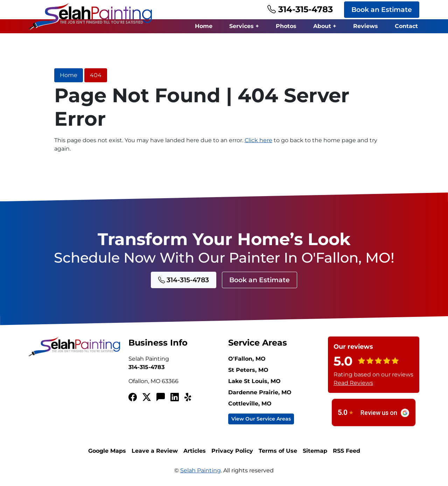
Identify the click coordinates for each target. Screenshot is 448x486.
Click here (258, 140)
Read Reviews (353, 383)
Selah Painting (201, 470)
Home (204, 26)
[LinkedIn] (175, 397)
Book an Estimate (382, 9)
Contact (406, 26)
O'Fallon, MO (247, 359)
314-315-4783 (300, 9)
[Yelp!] (189, 397)
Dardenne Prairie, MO (260, 392)
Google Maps (107, 451)
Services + (244, 26)
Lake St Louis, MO (254, 381)
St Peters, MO (248, 370)
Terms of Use (278, 451)
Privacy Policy (232, 451)
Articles (195, 451)
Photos (286, 26)
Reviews (366, 26)
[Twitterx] (147, 397)
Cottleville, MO (250, 404)
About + (325, 26)
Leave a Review (155, 451)
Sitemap (315, 451)
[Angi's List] (161, 397)
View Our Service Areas (261, 419)
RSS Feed (346, 451)
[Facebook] (133, 397)
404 (96, 75)
